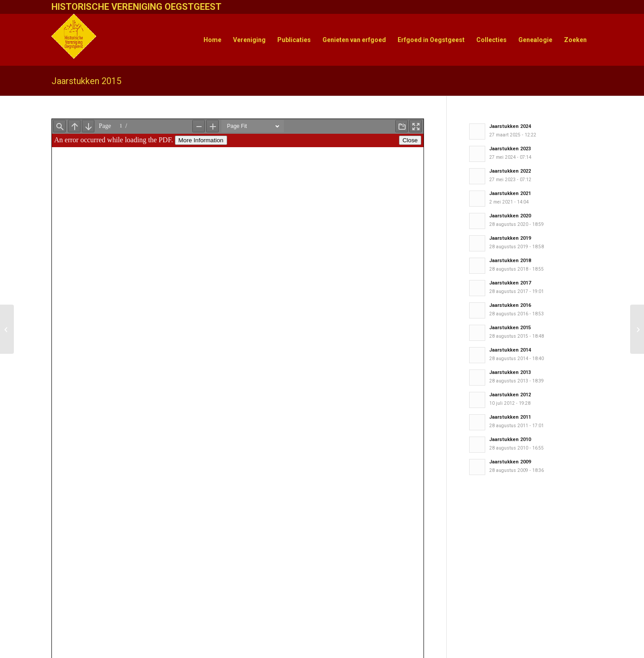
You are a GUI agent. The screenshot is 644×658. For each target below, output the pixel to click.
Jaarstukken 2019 (510, 238)
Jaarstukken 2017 (510, 283)
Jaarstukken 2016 (510, 305)
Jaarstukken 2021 (510, 193)
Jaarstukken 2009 (510, 462)
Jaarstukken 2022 (510, 171)
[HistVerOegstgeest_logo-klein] (74, 40)
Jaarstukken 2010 (510, 439)
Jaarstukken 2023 (510, 149)
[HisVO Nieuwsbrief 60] (7, 329)
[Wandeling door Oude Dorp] (637, 329)
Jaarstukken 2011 (510, 417)
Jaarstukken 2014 (510, 350)
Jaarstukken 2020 (510, 216)
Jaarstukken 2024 (510, 126)
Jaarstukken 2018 (510, 261)
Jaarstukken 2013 (510, 372)
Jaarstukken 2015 (86, 81)
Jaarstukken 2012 (510, 395)
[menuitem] (212, 40)
